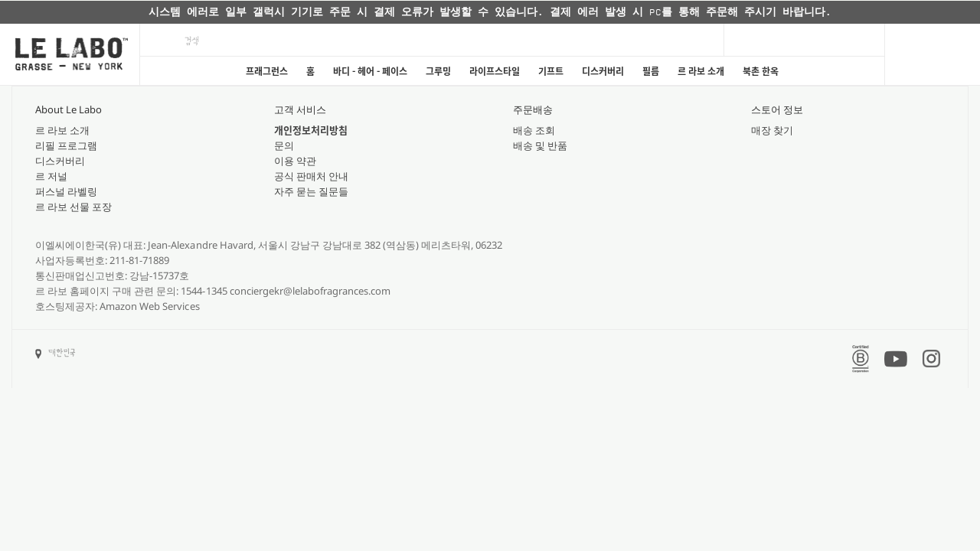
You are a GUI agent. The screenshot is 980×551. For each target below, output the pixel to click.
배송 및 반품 (540, 145)
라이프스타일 (495, 71)
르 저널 (51, 176)
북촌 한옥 (761, 71)
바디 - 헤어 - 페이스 (370, 71)
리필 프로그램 (66, 145)
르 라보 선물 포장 (73, 207)
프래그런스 (267, 71)
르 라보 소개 (701, 71)
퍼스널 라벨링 (66, 191)
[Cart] (932, 54)
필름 (651, 71)
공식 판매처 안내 (311, 176)
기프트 (551, 71)
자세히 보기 (633, 12)
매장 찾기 (772, 130)
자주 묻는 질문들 (311, 191)
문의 (284, 145)
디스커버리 (603, 71)
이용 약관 (295, 161)
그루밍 (438, 71)
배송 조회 (534, 130)
